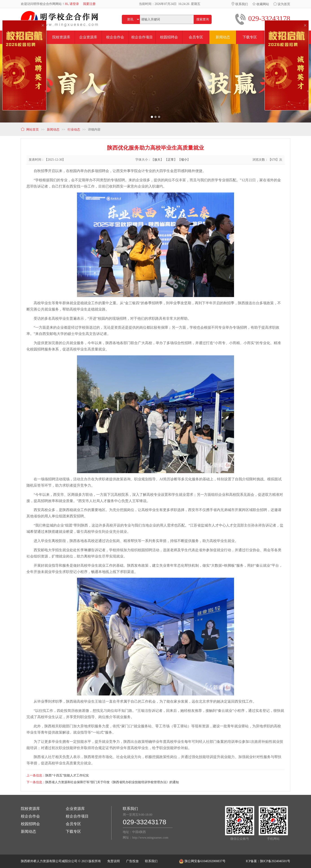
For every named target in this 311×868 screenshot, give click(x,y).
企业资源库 (75, 809)
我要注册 (89, 4)
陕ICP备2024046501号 (275, 861)
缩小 (184, 160)
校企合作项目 (77, 816)
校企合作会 (30, 816)
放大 (157, 160)
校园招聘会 (30, 824)
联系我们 (240, 4)
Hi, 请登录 (72, 4)
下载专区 (73, 832)
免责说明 (114, 861)
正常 (171, 160)
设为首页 (282, 4)
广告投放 (132, 861)
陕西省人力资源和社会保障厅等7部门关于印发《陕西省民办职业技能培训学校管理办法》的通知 (112, 782)
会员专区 (73, 824)
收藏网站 (261, 4)
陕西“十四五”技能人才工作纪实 (67, 775)
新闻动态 (28, 832)
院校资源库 (30, 809)
